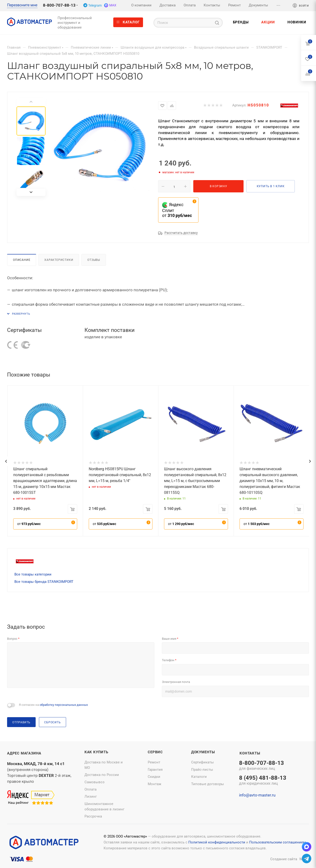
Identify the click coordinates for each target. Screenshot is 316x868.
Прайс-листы (202, 770)
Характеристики (59, 260)
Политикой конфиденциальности (217, 842)
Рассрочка (93, 816)
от (29, 524)
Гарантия (155, 770)
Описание (22, 260)
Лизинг (91, 796)
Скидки (154, 777)
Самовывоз (95, 782)
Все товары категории (33, 574)
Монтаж (154, 784)
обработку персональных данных (64, 705)
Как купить (96, 752)
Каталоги (199, 777)
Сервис (155, 752)
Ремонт (154, 762)
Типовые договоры (208, 784)
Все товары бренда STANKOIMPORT (44, 582)
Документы (203, 752)
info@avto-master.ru (257, 795)
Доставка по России (102, 775)
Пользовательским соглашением (277, 842)
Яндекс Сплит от (177, 210)
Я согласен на (53, 705)
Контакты (250, 753)
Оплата (91, 789)
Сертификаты (202, 762)
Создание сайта (284, 859)
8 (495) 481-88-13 (263, 781)
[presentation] (6, 461)
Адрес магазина (24, 753)
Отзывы (94, 260)
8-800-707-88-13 (59, 5)
